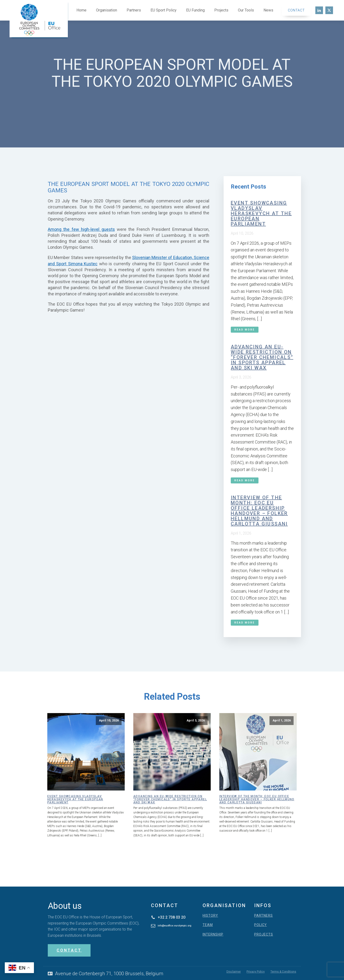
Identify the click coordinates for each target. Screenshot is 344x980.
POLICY (261, 925)
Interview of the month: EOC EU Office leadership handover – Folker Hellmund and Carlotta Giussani (259, 511)
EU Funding (195, 10)
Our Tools (246, 10)
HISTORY (210, 916)
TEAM (208, 925)
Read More (245, 330)
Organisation (107, 10)
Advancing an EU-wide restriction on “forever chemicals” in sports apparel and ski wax (262, 357)
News (268, 10)
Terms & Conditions (283, 972)
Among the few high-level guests (81, 229)
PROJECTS (264, 934)
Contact (296, 10)
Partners (134, 10)
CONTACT (69, 950)
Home (81, 10)
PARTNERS (263, 916)
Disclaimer (234, 972)
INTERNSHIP (213, 934)
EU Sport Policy (164, 10)
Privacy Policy (256, 972)
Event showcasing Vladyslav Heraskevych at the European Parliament (261, 213)
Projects (221, 10)
